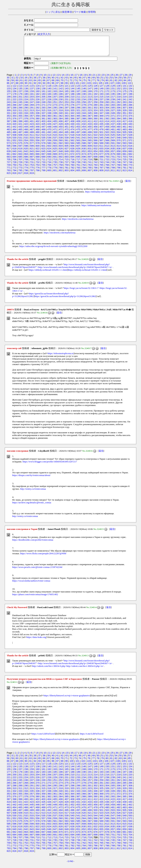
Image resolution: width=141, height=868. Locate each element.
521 (90, 139)
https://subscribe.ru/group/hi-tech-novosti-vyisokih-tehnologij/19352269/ (53, 250)
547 (113, 141)
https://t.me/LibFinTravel (43, 738)
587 (90, 147)
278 (84, 109)
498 (84, 136)
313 (32, 114)
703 (125, 161)
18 (81, 79)
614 (119, 150)
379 (32, 122)
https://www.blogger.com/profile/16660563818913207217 (50, 465)
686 (26, 161)
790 (119, 171)
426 (49, 128)
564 (84, 144)
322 (84, 114)
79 (102, 84)
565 (90, 144)
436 (107, 128)
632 (96, 152)
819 (32, 177)
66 (44, 84)
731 (32, 166)
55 (120, 81)
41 (57, 81)
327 (113, 114)
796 (26, 174)
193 (101, 98)
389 (90, 122)
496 (72, 136)
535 (43, 141)
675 (90, 158)
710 (38, 163)
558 (49, 144)
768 (119, 169)
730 (26, 166)
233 (78, 103)
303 (101, 111)
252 (61, 106)
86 (8, 87)
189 (78, 98)
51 (102, 81)
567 (101, 144)
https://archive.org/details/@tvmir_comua (32, 506)
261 (113, 106)
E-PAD (70, 865)
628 (72, 152)
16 (72, 79)
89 (21, 87)
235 (90, 103)
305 (113, 111)
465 (20, 133)
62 (26, 84)
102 (83, 87)
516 (61, 139)
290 (26, 111)
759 (67, 169)
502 (107, 136)
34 (26, 81)
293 (43, 111)
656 (107, 155)
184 (49, 98)
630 (84, 152)
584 (72, 147)
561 (67, 144)
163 (55, 95)
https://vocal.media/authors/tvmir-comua (31, 585)
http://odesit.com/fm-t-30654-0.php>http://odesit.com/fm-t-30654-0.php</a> (68, 670)
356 (26, 120)
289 (20, 111)
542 (84, 141)
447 (43, 131)
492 (49, 136)
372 (119, 120)
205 (43, 100)
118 (49, 90)
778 (49, 171)
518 (72, 139)
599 (32, 150)
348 (107, 117)
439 (125, 128)
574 (14, 147)
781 (67, 171)
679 (113, 158)
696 (84, 161)
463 (9, 133)
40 (53, 81)
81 (111, 84)
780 (61, 171)
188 (72, 98)
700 (107, 161)
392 (107, 122)
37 (40, 81)
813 (125, 174)
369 (101, 120)
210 (72, 100)
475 (78, 133)
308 (130, 111)
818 (26, 177)
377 (20, 122)
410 (84, 125)
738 (72, 166)
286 (130, 109)
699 (101, 161)
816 (14, 177)
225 (32, 103)
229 (55, 103)
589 (101, 147)
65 (40, 84)
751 (20, 169)
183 (43, 98)
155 (9, 95)
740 (84, 166)
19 (85, 79)
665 (32, 158)
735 (55, 166)
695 (78, 161)
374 (130, 120)
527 (125, 139)
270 (38, 109)
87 (13, 87)
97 (57, 87)
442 (14, 131)
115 (32, 90)
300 (84, 111)
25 (112, 79)
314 (38, 114)
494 (61, 136)
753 (32, 169)
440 (130, 128)
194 (107, 98)
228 (49, 103)
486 (14, 136)
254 (72, 106)
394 (119, 122)
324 (96, 114)
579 (43, 147)
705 (9, 163)
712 (49, 163)
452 (72, 131)
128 (107, 90)
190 (84, 98)
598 (26, 150)
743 (101, 166)
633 (101, 152)
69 (57, 84)
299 (78, 111)
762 (84, 169)
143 (67, 92)
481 (113, 133)
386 (72, 122)
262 (119, 106)
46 (80, 81)
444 (26, 131)
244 (14, 106)
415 (113, 125)
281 (101, 109)
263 (125, 106)
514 (49, 139)
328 (119, 114)
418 (130, 125)
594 (130, 147)
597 (20, 150)
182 (38, 98)
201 (20, 100)
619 (20, 152)
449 (55, 131)
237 (101, 103)
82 (116, 84)
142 (61, 92)
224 (26, 103)
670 (61, 158)
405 (55, 125)
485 (9, 136)
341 (67, 117)
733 (43, 166)
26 (117, 79)
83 (120, 84)
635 (113, 152)
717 (78, 163)
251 (55, 106)
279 (90, 109)
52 (107, 81)
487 (20, 136)
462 (130, 131)
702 (119, 161)
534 (38, 141)
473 (67, 133)
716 (72, 163)
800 (49, 174)
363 (67, 120)
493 (55, 136)
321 (78, 114)
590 (107, 147)
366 (84, 120)
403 (43, 125)
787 (101, 171)
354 (14, 120)
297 (67, 111)
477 (90, 133)
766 (107, 169)
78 (98, 84)
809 (101, 174)
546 (107, 141)
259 (101, 106)
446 (38, 131)
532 (26, 141)
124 (84, 90)
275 (67, 109)
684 (14, 161)
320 (72, 114)
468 (38, 133)
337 (43, 117)
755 (43, 169)
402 (38, 125)
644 (38, 155)
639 (9, 155)
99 (66, 87)
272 (49, 109)
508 (14, 139)
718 (84, 163)
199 (9, 100)
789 (113, 171)
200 (14, 100)
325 (101, 114)
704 (130, 161)
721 (101, 163)
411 (90, 125)
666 (38, 158)
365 (78, 120)
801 (55, 174)
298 (72, 111)
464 (14, 133)
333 (20, 117)
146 (84, 92)
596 (14, 150)
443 (20, 131)
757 (55, 169)
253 (67, 106)
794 (14, 174)
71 (66, 84)
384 (61, 122)
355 (20, 120)
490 (38, 136)
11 (49, 79)
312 (26, 114)
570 (119, 144)
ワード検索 (80, 12)
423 (32, 128)
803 (67, 174)
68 (53, 84)
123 (78, 90)
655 (101, 155)
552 (14, 144)
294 (49, 111)
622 (38, 152)
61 (21, 84)
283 (113, 109)
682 (130, 158)
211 (78, 100)
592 (119, 147)
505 (125, 136)
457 (101, 131)
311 (20, 114)
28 (126, 79)
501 (101, 136)
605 (67, 150)
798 (38, 174)
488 (26, 136)
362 (61, 120)
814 (130, 174)
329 (125, 114)
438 (119, 128)
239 (113, 103)
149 (101, 92)
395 (125, 122)
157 (20, 95)
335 (32, 117)
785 (90, 171)
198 (130, 98)
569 (113, 144)
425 (43, 128)
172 (107, 95)
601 (43, 150)
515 (55, 139)
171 (101, 95)
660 (130, 155)
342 (72, 117)
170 (96, 95)
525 (113, 139)
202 (26, 100)
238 (107, 103)
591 (113, 147)
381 (43, 122)
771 (9, 171)
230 (61, 103)
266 (14, 109)
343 (78, 117)
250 (49, 106)
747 (125, 166)
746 (119, 166)
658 (119, 155)
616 (130, 150)
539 (67, 141)
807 (90, 174)
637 (125, 152)
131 (125, 90)
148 (96, 92)
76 (89, 84)
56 (125, 81)
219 (125, 100)
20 (90, 79)
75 (84, 84)
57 (129, 81)
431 (78, 128)
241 (125, 103)
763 (90, 169)
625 (55, 152)
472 (61, 133)
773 (20, 171)
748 (130, 166)
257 (90, 106)
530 (14, 141)
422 (26, 128)
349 (113, 117)
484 (130, 133)
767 (113, 169)
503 (113, 136)
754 (38, 169)
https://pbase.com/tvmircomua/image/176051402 (35, 598)
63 (30, 84)
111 (9, 90)
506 (130, 136)
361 (55, 120)
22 (99, 79)
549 (125, 141)
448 (49, 131)
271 (43, 109)
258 (96, 106)
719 (90, 163)
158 (26, 95)
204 (38, 100)
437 (113, 128)
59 (13, 84)
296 (61, 111)
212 (84, 100)
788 (107, 171)
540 (72, 141)
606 (72, 150)
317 (55, 114)
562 (72, 144)
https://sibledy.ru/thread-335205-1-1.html (48, 274)
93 (40, 87)
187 (67, 98)
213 (90, 100)
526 (119, 139)
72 (71, 84)
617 (9, 152)
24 (108, 79)
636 (119, 152)
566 (96, 144)
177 (9, 98)
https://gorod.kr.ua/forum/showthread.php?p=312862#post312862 (65, 300)
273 (55, 109)
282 (107, 109)
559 (55, 144)
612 (107, 150)
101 (77, 87)
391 (101, 122)
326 (107, 114)
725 (125, 163)
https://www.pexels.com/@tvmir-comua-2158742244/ (37, 571)
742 (96, 166)
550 (130, 141)
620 (26, 152)
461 (125, 131)
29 (130, 79)
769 (125, 169)
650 (72, 155)
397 (9, 125)
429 (67, 128)
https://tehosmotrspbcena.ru (61, 357)
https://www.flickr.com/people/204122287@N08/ (43, 557)
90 (26, 87)
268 (26, 109)
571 (125, 144)
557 (43, 144)
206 (49, 100)
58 (8, 84)
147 (90, 92)
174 (119, 95)
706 (14, 163)
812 (119, 174)
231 (67, 103)
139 (43, 92)
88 (17, 87)
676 (96, 158)
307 (125, 111)
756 (49, 169)
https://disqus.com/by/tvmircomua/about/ (31, 479)
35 (30, 81)
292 (38, 111)
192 (96, 98)
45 (75, 81)
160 (38, 95)
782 (72, 171)
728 (14, 166)
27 (121, 79)
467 (32, 133)
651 (78, 155)
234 (84, 103)
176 (130, 95)
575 (20, 147)
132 (130, 90)
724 (119, 163)
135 (20, 92)
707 (20, 163)
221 (9, 103)
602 (49, 150)
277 (78, 109)
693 (67, 161)
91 (30, 87)
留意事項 (67, 12)
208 (61, 100)
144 (72, 92)
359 (43, 120)
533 (32, 141)
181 (32, 98)
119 (55, 90)
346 (96, 117)
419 (9, 128)
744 (107, 166)
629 (78, 152)
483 (125, 133)
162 (49, 95)
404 (49, 125)
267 (20, 109)
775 (32, 171)
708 (26, 163)
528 (130, 139)
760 (72, 169)
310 (14, 114)
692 (61, 161)
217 (113, 100)
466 (26, 133)
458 (107, 131)
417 (125, 125)
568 (107, 144)
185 (55, 98)
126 (96, 90)
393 (113, 122)
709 (32, 163)
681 (125, 158)
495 (67, 136)
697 (90, 161)
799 (43, 174)
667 (43, 158)
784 (84, 171)
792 (130, 171)
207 (55, 100)
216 (107, 100)
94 (44, 87)
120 (61, 90)
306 (119, 111)
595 (9, 150)
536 (49, 141)
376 (14, 122)
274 (61, 109)
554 (26, 144)
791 (125, 171)
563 (78, 144)
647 (55, 155)
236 (96, 103)
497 (78, 136)
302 (96, 111)
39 (48, 81)
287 (9, 111)
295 (55, 111)
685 (20, 161)
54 (116, 81)
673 (78, 158)
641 (20, 155)
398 (14, 125)
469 (43, 133)
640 (14, 155)
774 (26, 171)
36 (35, 81)
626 (61, 152)
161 (43, 95)
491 (43, 136)
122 (72, 90)
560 (61, 144)
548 (119, 141)
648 (61, 155)
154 (130, 92)
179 (20, 98)
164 (61, 95)
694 (72, 161)
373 (125, 120)
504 (119, 136)
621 (32, 152)
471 (55, 133)
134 (14, 92)
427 (55, 128)
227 (43, 103)
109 (124, 87)
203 (32, 100)
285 (125, 109)
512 (38, 139)
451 (67, 131)
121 (67, 90)
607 (78, 150)
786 (96, 171)
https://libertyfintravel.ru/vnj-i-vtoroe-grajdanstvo (67, 699)
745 (113, 166)
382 (49, 122)
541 (78, 141)
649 (67, 155)
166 (72, 95)
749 (9, 169)
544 (96, 141)
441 (9, 131)
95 (48, 87)
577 (32, 147)
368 (96, 120)
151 (113, 92)
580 (49, 147)
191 (90, 98)
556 (38, 144)
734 (49, 166)
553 (20, 144)
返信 (128, 185)
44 (71, 81)
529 (9, 141)
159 (32, 95)
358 (38, 120)
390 (96, 122)
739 (78, 166)
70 (62, 84)
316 (49, 114)
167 (78, 95)
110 (129, 87)
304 (107, 111)
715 (67, 163)
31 (13, 81)
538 (61, 141)
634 (107, 152)
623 (43, 152)
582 (61, 147)
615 (125, 150)
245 (20, 106)
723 (113, 163)
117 (43, 90)
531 (20, 141)
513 (43, 139)
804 (72, 174)
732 (38, 166)
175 (125, 95)
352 (130, 117)
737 (67, 166)
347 (101, 117)
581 (55, 147)
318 (61, 114)
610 (96, 150)
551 (9, 144)
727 (9, 166)
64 (35, 84)
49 (93, 81)
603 (55, 150)
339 (55, 117)
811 (113, 174)
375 (9, 122)
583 (67, 147)
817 (20, 177)
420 (14, 128)
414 (107, 125)
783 (78, 171)
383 (55, 122)
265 (9, 109)
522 (96, 139)
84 (125, 84)
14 (63, 79)
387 (78, 122)
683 (9, 161)
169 (90, 95)
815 (9, 177)
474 (72, 133)
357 (32, 120)
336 (38, 117)
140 (49, 92)
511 (32, 139)
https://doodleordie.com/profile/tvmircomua (33, 544)
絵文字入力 (43, 34)
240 (119, 103)
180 (26, 98)
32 (17, 81)
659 (125, 155)
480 (107, 133)
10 (45, 79)
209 (67, 100)
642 (26, 155)
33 (21, 81)
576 (26, 147)
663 (20, 158)
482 (119, 133)
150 (107, 92)
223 (20, 103)
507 (9, 139)
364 (72, 120)
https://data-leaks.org (36, 641)
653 (90, 155)
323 (90, 114)
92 (35, 87)
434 (96, 128)
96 (53, 87)
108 (118, 87)
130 (119, 90)
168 (84, 95)
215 (101, 100)
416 (119, 125)
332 (14, 117)
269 (32, 109)
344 (84, 117)
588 (96, 147)
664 (26, 158)
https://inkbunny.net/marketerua (100, 196)
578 (38, 147)
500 (96, 136)
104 (95, 87)
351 (125, 117)
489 (32, 136)
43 (66, 81)
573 (9, 147)
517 (67, 139)
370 (107, 120)
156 (14, 95)
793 (9, 174)
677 (101, 158)
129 (113, 90)
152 (119, 92)
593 (125, 147)
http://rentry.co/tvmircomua (33, 493)
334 (26, 117)
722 (107, 163)
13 (58, 79)
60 (17, 84)
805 (78, 174)
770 (130, 169)
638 (130, 152)
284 (119, 109)
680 (119, 158)
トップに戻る (53, 12)
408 (72, 125)
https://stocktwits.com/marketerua (78, 223)
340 (61, 117)
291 (32, 111)
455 (90, 131)
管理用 (92, 12)
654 (96, 155)
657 (113, 155)
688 (38, 161)
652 (84, 155)
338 (49, 117)
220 (130, 100)
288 (14, 111)
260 (107, 106)
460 (119, 131)
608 (84, 150)
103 (89, 87)
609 (90, 150)
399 (20, 125)
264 (130, 106)
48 (89, 81)
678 (107, 158)
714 (61, 163)
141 (55, 92)
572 (130, 144)
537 (55, 141)
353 (9, 120)
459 (113, 131)
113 (20, 90)
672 (72, 158)
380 (38, 122)
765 (101, 169)
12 (54, 79)
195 (113, 98)
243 (9, 106)
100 (72, 87)
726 (130, 163)
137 (32, 92)
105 (100, 87)
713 (55, 163)
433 (90, 128)
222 (14, 103)
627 (67, 152)
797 (32, 174)
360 (49, 120)
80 (107, 84)
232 (72, 103)
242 (130, 103)
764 (96, 169)
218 (119, 100)
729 (20, 166)
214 (96, 100)
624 (49, 152)
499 (90, 136)
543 (90, 141)
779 (55, 171)
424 (38, 128)
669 (55, 158)
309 (9, 114)
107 (112, 87)
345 (90, 117)
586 (84, 147)
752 (26, 169)
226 (38, 103)
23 (103, 79)
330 (130, 114)
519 (78, 139)
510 (26, 139)
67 (48, 84)
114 (26, 90)
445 (32, 131)
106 (106, 87)
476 (84, 133)
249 (43, 106)
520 (84, 139)
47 (84, 81)
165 (67, 95)
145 (78, 92)
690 (49, 161)
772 (14, 171)
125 (90, 90)
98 (62, 87)
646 (49, 155)
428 (61, 128)
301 (90, 111)
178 (14, 98)
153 (125, 92)
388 (84, 122)
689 (43, 161)
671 (67, 158)
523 (101, 139)
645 (43, 155)
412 (96, 125)
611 (101, 150)
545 (101, 141)
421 (20, 128)
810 (107, 174)
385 (67, 122)
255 (78, 106)
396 (130, 122)
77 (93, 84)
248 (38, 106)
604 (61, 150)
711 (43, 163)
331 (9, 117)
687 (32, 161)
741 (90, 166)
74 (80, 84)
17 (76, 79)
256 (84, 106)
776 (38, 171)
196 (119, 98)
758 (61, 169)
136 (26, 92)
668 (49, 158)
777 (43, 171)
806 (84, 174)
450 (61, 131)
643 (32, 155)
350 (119, 117)
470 (49, 133)
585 (78, 147)
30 (8, 81)
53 (111, 81)
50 (98, 81)
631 (90, 152)
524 (107, 139)
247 (32, 106)
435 (101, 128)
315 (43, 114)
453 (78, 131)
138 (38, 92)
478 (96, 133)
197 (125, 98)
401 (32, 125)
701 (113, 161)
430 (72, 128)
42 (62, 81)
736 (61, 166)
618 (14, 152)
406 (61, 125)
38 (44, 81)
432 (84, 128)
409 (78, 125)
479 (101, 133)
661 (9, 158)
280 (96, 109)
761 (78, 169)
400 (26, 125)
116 (38, 90)
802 (61, 174)
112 (14, 90)
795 (20, 174)
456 (96, 131)
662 (14, 158)
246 (26, 106)
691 (55, 161)
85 (129, 84)
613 (113, 150)
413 (101, 125)
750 (14, 169)
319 (67, 114)
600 (38, 150)
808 (96, 174)
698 (96, 161)
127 (101, 90)
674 (84, 158)
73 (75, 84)
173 (113, 95)
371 (113, 120)
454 (84, 131)
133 (9, 92)
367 (90, 120)
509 (20, 139)
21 (94, 79)
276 (72, 109)
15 (67, 79)
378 (26, 122)
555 (32, 144)
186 (61, 98)
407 (67, 125)
